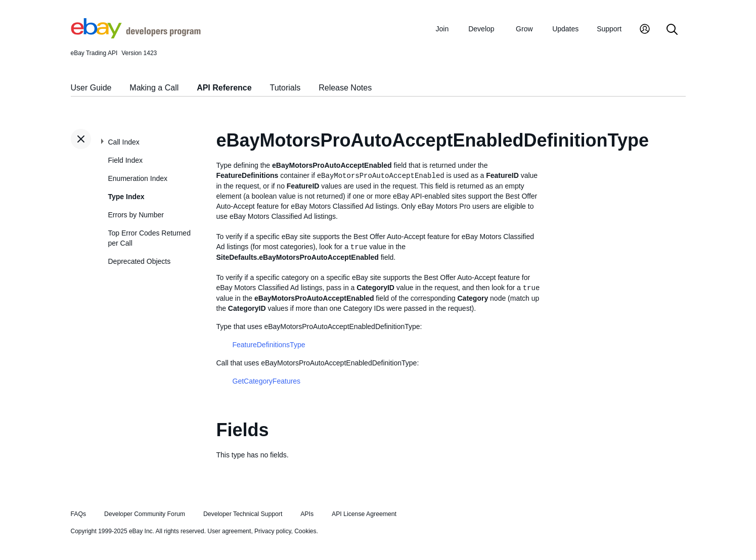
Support (609, 29)
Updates (565, 29)
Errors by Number (136, 215)
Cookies (305, 531)
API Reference (224, 88)
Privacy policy (273, 531)
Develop (481, 29)
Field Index (125, 160)
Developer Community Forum (145, 514)
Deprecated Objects (140, 261)
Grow (524, 29)
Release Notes (345, 88)
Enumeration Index (138, 178)
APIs (307, 514)
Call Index (124, 142)
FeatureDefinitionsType (269, 345)
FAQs (79, 514)
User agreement (229, 531)
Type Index (126, 197)
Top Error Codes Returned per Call (149, 238)
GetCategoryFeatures (267, 381)
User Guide (91, 88)
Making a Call (154, 88)
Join (442, 29)
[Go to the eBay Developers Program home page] (136, 36)
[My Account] (645, 30)
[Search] (672, 30)
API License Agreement (364, 514)
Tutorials (285, 88)
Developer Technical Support (243, 514)
